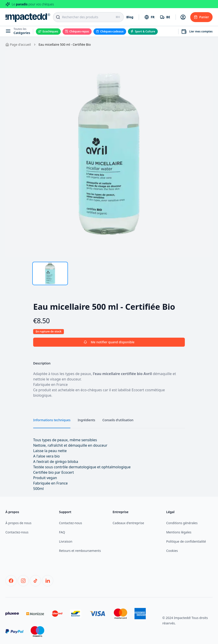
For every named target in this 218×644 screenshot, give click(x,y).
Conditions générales (182, 523)
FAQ (62, 532)
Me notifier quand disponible (109, 342)
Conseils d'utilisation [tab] (118, 420)
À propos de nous (18, 523)
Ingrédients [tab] (86, 420)
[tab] (50, 273)
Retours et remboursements (80, 551)
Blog (130, 17)
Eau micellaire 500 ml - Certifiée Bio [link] (65, 44)
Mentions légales (179, 532)
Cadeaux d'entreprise (128, 523)
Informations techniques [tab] (52, 420)
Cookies (172, 551)
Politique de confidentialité (186, 541)
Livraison (66, 541)
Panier (201, 17)
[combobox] (150, 17)
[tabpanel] (109, 154)
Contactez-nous (17, 532)
